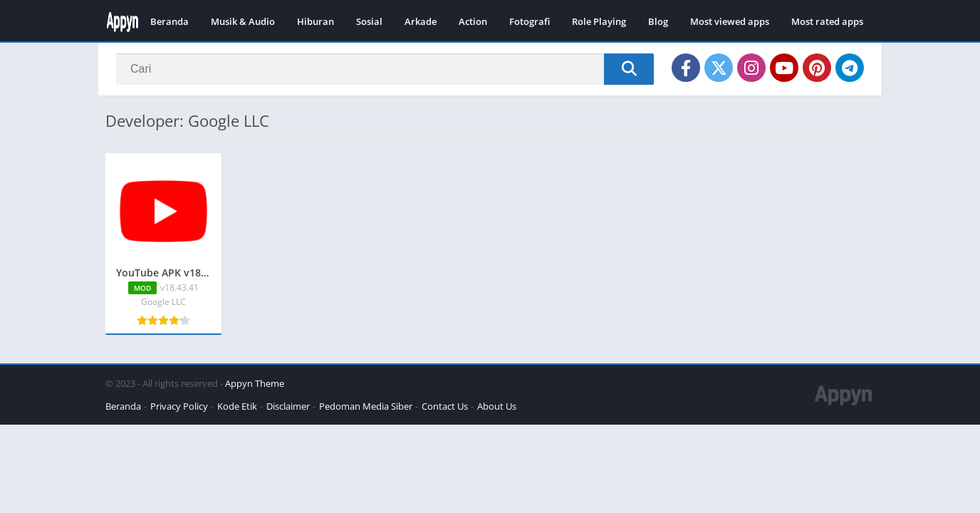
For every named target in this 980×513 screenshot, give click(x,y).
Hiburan (316, 21)
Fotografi (530, 21)
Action (473, 21)
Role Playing (599, 21)
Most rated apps (827, 21)
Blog (658, 21)
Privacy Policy (179, 406)
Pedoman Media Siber (366, 406)
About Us (497, 406)
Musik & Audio (243, 21)
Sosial (369, 21)
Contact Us (445, 406)
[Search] (385, 69)
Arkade (421, 21)
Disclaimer (288, 406)
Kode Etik (237, 406)
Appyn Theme (255, 383)
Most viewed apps (730, 21)
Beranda (170, 21)
